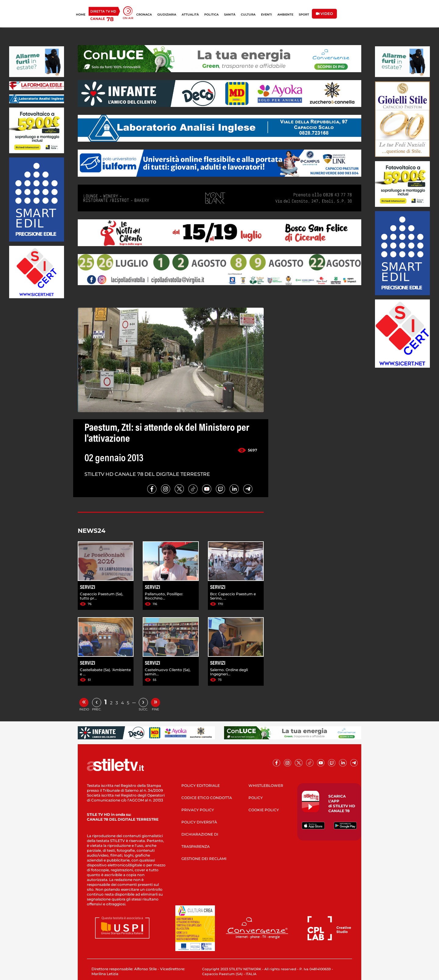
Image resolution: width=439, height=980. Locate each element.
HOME (81, 14)
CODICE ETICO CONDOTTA (207, 798)
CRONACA (144, 14)
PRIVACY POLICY (198, 810)
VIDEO (324, 14)
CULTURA (248, 14)
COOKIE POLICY (264, 810)
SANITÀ (230, 14)
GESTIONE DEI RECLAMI (204, 859)
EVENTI (266, 14)
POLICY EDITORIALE (201, 785)
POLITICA (211, 14)
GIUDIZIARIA (167, 14)
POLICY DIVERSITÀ (199, 822)
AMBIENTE (285, 14)
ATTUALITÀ (190, 14)
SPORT (304, 14)
